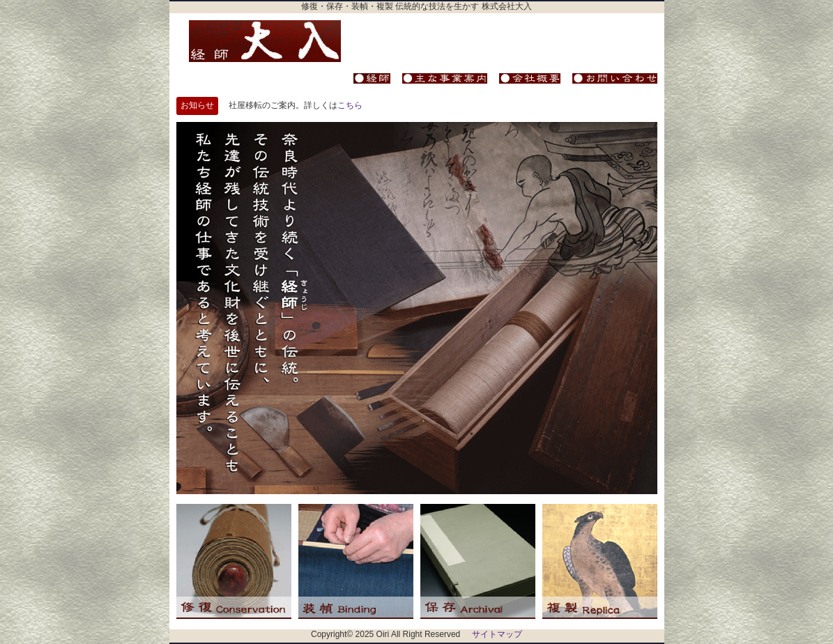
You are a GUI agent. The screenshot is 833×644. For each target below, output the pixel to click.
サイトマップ (497, 634)
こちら (350, 105)
